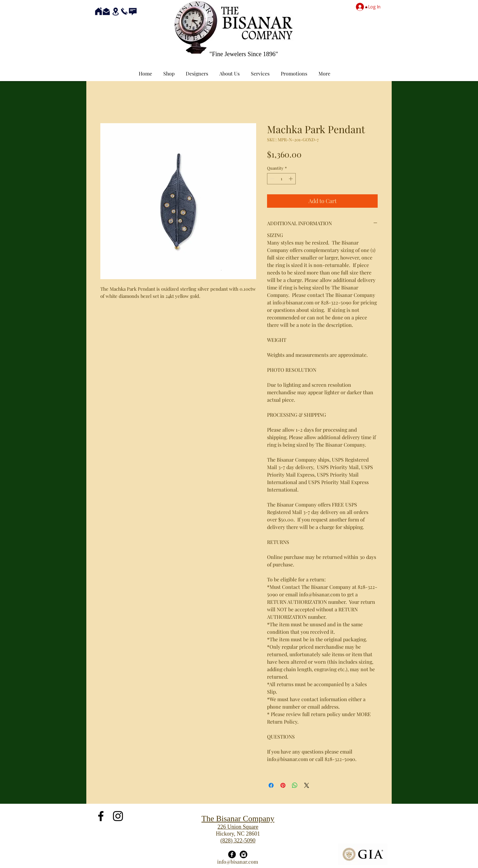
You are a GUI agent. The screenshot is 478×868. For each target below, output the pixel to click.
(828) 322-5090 (238, 841)
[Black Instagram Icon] (118, 816)
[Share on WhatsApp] (295, 785)
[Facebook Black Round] (232, 854)
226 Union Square (238, 827)
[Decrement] (272, 179)
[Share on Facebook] (271, 785)
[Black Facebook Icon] (101, 816)
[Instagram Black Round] (244, 854)
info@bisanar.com (238, 862)
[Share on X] (307, 785)
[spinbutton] (282, 179)
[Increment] (291, 179)
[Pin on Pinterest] (283, 785)
